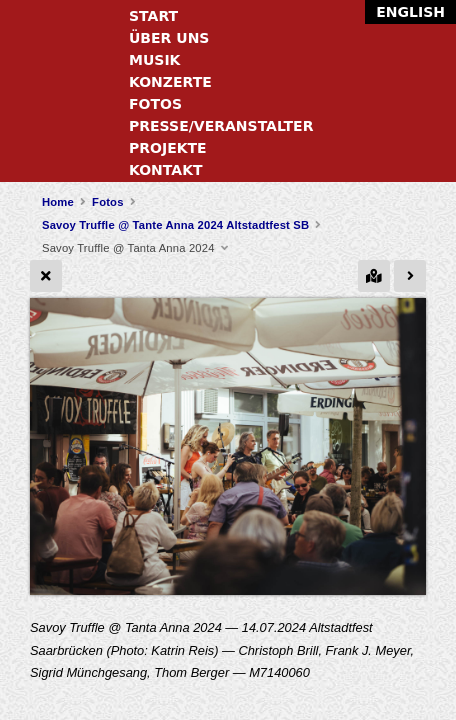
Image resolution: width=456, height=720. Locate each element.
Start (153, 16)
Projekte (168, 148)
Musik (154, 60)
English (410, 12)
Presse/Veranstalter (221, 126)
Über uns (169, 38)
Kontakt (166, 170)
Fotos (155, 104)
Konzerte (170, 82)
